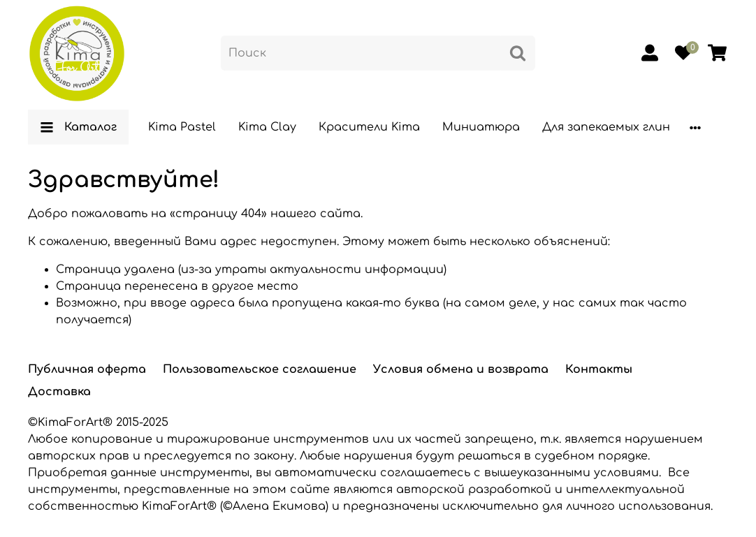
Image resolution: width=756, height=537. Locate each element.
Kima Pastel (182, 127)
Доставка (59, 392)
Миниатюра (481, 127)
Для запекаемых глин (606, 127)
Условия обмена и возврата (461, 369)
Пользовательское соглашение (260, 369)
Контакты (599, 369)
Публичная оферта (87, 369)
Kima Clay (267, 127)
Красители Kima (369, 127)
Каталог (78, 127)
